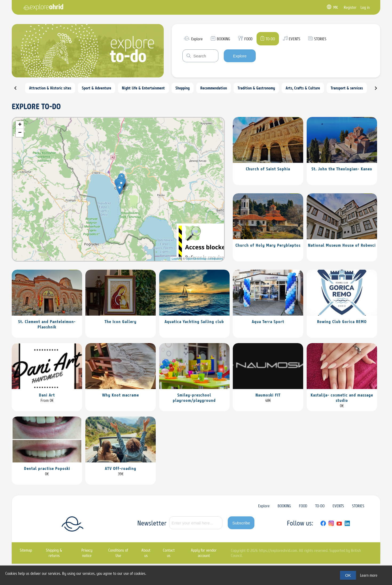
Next (379, 90)
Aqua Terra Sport (268, 321)
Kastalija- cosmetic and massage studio (342, 398)
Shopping (183, 88)
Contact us (169, 553)
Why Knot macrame (121, 395)
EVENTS (338, 506)
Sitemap (26, 550)
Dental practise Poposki (47, 468)
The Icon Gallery (121, 321)
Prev (19, 90)
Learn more (369, 575)
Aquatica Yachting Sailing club (194, 321)
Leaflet (176, 259)
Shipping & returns (54, 553)
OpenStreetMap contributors (204, 259)
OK (348, 575)
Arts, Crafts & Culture (303, 88)
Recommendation (214, 88)
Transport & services (347, 88)
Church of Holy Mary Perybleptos (268, 245)
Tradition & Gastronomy (256, 88)
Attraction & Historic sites (50, 88)
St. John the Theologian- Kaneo (342, 169)
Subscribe (241, 523)
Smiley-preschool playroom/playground (194, 398)
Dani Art (47, 395)
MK (336, 7)
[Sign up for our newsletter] (196, 523)
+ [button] (20, 125)
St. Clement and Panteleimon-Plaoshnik (47, 324)
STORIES (358, 506)
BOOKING (284, 506)
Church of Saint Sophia (268, 169)
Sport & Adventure (97, 88)
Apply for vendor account (204, 553)
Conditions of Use (118, 553)
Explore (240, 56)
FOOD (303, 506)
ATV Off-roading (121, 468)
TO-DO (320, 506)
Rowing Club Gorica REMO (342, 321)
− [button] (20, 133)
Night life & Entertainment (143, 88)
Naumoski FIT (268, 395)
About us (146, 553)
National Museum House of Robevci (342, 245)
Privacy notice (87, 553)
